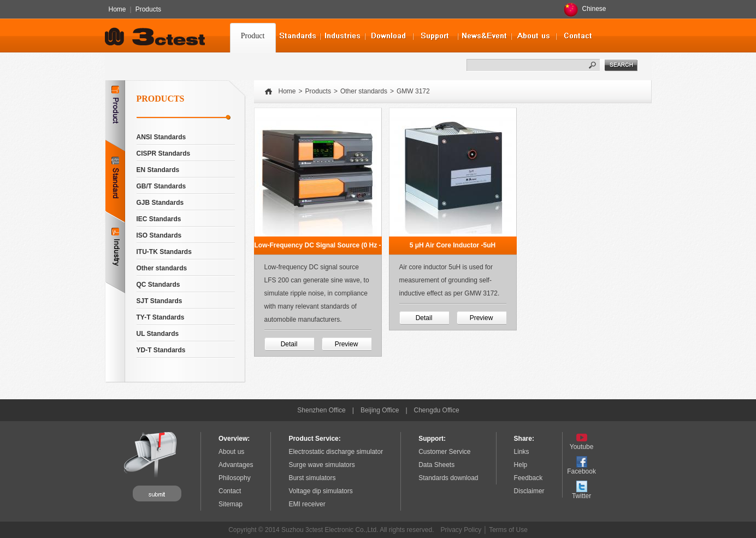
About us (231, 452)
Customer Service (444, 452)
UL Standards (158, 334)
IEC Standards (159, 219)
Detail (289, 344)
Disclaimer (529, 491)
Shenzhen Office (321, 410)
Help (521, 465)
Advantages (236, 465)
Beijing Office (380, 410)
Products (148, 9)
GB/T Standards (161, 186)
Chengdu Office (437, 410)
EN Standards (158, 170)
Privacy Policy (461, 530)
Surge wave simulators (321, 465)
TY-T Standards (161, 317)
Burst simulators (312, 478)
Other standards (162, 268)
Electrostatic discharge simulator (336, 452)
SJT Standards (160, 301)
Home (117, 9)
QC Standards (158, 285)
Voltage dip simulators (320, 491)
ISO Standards (159, 235)
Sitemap (231, 504)
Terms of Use (508, 530)
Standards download (448, 478)
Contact (230, 491)
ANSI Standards (161, 137)
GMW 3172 (413, 91)
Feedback (528, 478)
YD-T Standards (161, 350)
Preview (347, 344)
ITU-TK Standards (164, 252)
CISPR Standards (164, 153)
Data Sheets (436, 465)
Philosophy (235, 478)
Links (522, 452)
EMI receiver (307, 504)
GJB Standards (160, 203)
